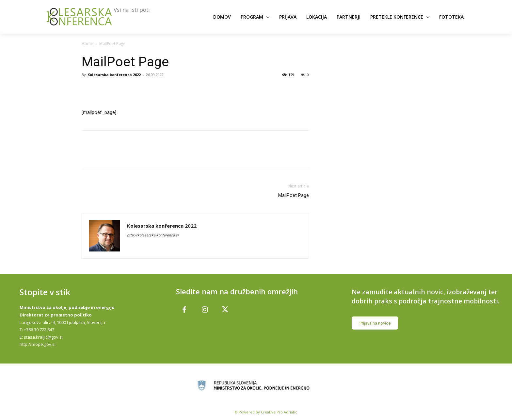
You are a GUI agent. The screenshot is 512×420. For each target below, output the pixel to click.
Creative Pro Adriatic (279, 410)
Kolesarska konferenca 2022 (114, 75)
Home (87, 44)
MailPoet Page (294, 195)
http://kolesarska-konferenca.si (153, 235)
